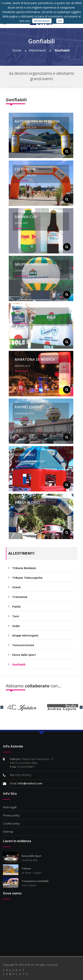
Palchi (16, 609)
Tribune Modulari (24, 570)
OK (60, 21)
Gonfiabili (62, 50)
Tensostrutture (23, 647)
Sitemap (8, 832)
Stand (16, 589)
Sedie (16, 628)
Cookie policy (11, 823)
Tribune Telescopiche (27, 580)
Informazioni (42, 21)
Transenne (20, 599)
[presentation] (2, 707)
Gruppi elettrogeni (25, 638)
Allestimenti (40, 50)
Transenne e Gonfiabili (35, 881)
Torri (16, 618)
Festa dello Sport (24, 657)
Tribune (26, 868)
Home (19, 50)
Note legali (10, 807)
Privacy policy (11, 815)
